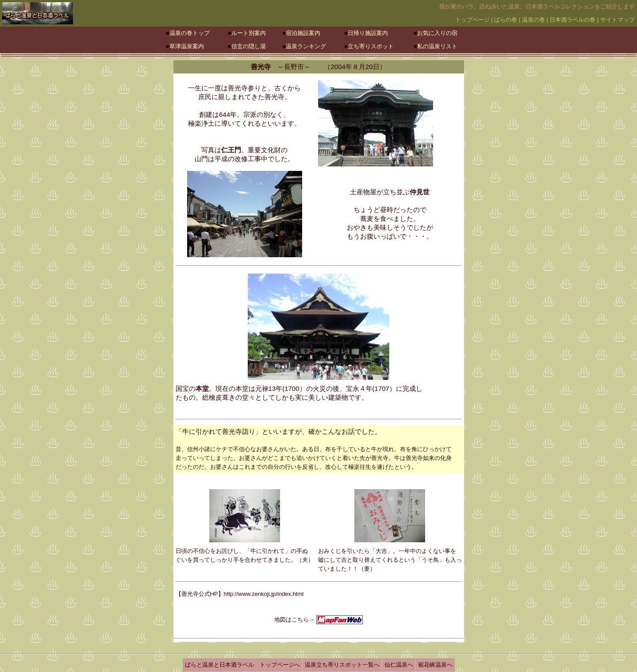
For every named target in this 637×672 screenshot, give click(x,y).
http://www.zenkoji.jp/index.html (264, 594)
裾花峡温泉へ (435, 665)
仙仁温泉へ (399, 665)
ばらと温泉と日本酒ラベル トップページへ (242, 665)
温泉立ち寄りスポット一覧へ (342, 665)
